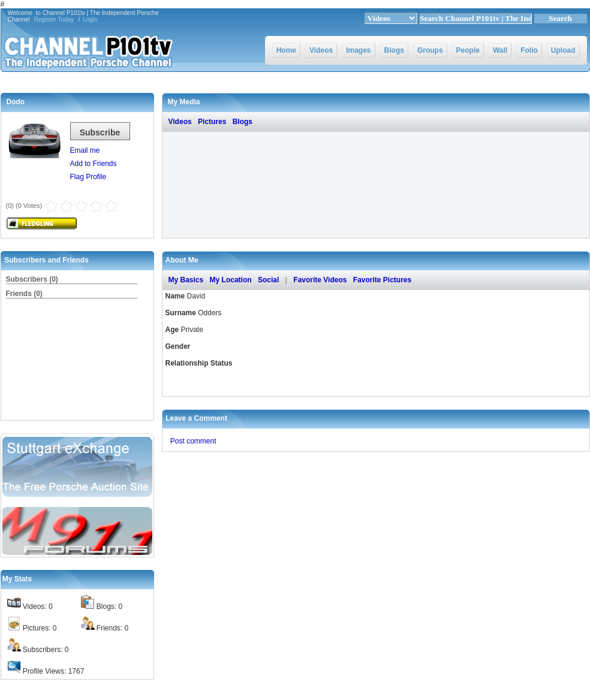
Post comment (193, 441)
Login (90, 19)
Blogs (394, 50)
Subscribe (100, 132)
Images (358, 50)
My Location (231, 280)
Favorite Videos (320, 280)
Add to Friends (94, 164)
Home (286, 50)
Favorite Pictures (382, 280)
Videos (321, 50)
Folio (529, 50)
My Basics (186, 280)
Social (268, 280)
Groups (430, 50)
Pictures (212, 122)
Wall (500, 50)
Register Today (54, 19)
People (468, 50)
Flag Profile (88, 177)
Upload (563, 50)
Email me (85, 150)
